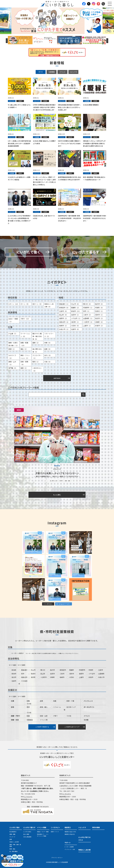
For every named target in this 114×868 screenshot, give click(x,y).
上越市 (80, 677)
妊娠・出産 (43, 716)
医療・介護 (69, 701)
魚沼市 (13, 677)
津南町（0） (99, 322)
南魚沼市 (23, 677)
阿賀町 (90, 670)
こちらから (29, 797)
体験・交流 (14, 720)
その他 (28, 704)
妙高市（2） (99, 326)
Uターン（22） (14, 304)
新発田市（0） (64, 308)
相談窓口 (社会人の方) (70, 832)
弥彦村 (32, 674)
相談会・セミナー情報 (43, 832)
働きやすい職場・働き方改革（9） (37, 336)
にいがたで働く (15, 827)
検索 (83, 395)
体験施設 (28, 720)
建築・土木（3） (12, 363)
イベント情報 (42, 827)
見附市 (70, 674)
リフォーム (56, 707)
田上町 (42, 674)
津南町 (51, 677)
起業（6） (48, 349)
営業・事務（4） (24, 363)
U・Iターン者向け (16, 653)
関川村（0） (87, 304)
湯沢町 (32, 677)
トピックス (73, 72)
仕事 (12, 701)
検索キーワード (55, 832)
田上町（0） (64, 315)
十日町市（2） (88, 322)
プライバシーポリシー (57, 858)
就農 (54, 701)
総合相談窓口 (13, 832)
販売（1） (36, 362)
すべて (41, 72)
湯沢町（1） (75, 322)
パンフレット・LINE (70, 849)
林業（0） (48, 343)
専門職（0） (13, 368)
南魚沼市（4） (64, 322)
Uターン (46, 481)
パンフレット (87, 701)
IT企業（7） (13, 334)
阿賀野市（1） (88, 308)
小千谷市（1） (76, 318)
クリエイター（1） (37, 357)
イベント (63, 72)
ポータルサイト (88, 707)
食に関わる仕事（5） (37, 350)
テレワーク (12, 837)
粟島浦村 (23, 670)
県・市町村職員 (13, 851)
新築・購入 (43, 707)
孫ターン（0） (37, 304)
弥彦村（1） (99, 311)
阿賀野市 (81, 670)
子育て (54, 716)
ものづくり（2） (12, 357)
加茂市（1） (75, 315)
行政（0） (48, 362)
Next (104, 21)
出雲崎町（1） (88, 318)
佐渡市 (13, 681)
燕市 (22, 674)
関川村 (42, 670)
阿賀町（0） (99, 308)
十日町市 (42, 677)
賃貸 (27, 707)
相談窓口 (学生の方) (70, 834)
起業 (40, 701)
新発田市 (62, 670)
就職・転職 (67, 481)
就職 (27, 701)
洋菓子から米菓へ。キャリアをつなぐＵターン (57, 473)
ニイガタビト (55, 827)
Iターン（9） (25, 304)
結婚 (27, 716)
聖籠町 (70, 670)
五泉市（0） (64, 311)
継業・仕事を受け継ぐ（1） (14, 344)
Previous (10, 21)
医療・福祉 (12, 849)
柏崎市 (61, 677)
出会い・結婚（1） (13, 320)
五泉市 (99, 670)
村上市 (32, 670)
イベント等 (43, 720)
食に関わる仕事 (54, 481)
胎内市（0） (99, 304)
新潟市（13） (76, 311)
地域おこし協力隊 (14, 842)
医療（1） (12, 349)
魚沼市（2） (99, 318)
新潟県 (13, 670)
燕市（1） (87, 311)
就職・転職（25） (24, 344)
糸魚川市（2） (64, 329)
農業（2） (36, 343)
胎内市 (51, 670)
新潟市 (61, 481)
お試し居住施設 (27, 837)
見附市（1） (99, 315)
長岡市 (80, 674)
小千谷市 (90, 674)
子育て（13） (25, 319)
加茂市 (51, 674)
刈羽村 (70, 677)
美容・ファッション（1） (25, 357)
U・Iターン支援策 (69, 847)
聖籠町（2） (75, 308)
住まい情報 (26, 834)
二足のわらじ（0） (37, 369)
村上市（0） (75, 304)
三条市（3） (87, 315)
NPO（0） (48, 355)
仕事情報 (52, 72)
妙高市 (90, 677)
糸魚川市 (100, 677)
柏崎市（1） (64, 326)
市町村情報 (96, 827)
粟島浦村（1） (64, 304)
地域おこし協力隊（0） (49, 305)
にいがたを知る (27, 832)
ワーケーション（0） (25, 335)
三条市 (61, 674)
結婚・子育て (15, 716)
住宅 (12, 707)
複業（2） (24, 368)
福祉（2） (24, 349)
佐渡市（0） (75, 329)
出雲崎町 (100, 674)
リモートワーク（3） (49, 335)
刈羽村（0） (75, 326)
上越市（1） (87, 326)
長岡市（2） (64, 318)
